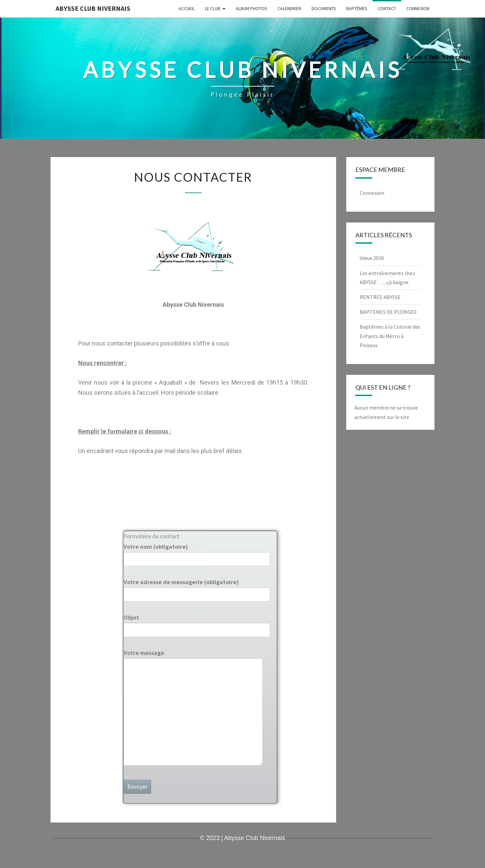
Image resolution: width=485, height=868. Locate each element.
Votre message (193, 708)
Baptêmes (357, 8)
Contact (387, 8)
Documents (324, 8)
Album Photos (252, 8)
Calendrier (289, 8)
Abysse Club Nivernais (93, 8)
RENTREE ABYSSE (380, 297)
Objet (197, 624)
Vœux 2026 (372, 258)
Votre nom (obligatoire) (197, 553)
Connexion (418, 8)
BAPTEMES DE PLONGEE (388, 312)
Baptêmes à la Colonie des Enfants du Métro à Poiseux (390, 336)
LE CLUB (213, 8)
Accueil (187, 8)
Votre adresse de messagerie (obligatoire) (197, 588)
